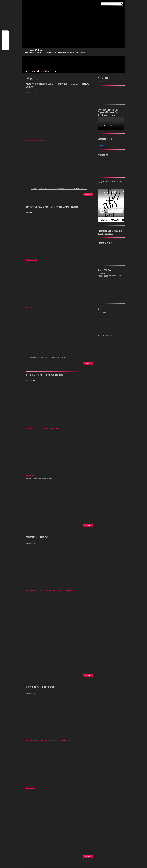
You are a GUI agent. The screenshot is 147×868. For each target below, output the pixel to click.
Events (25, 63)
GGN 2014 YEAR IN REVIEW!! (37, 537)
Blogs (28, 140)
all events (102, 145)
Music (31, 63)
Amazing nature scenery (105, 336)
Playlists (46, 71)
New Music (36, 71)
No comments (30, 307)
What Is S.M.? (44, 63)
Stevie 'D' (36, 428)
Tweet (5, 43)
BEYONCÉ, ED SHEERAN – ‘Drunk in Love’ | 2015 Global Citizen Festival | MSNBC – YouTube (58, 86)
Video (36, 63)
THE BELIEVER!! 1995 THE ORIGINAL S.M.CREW (44, 375)
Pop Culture (38, 591)
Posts (55, 71)
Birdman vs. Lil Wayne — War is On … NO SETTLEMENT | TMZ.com (52, 207)
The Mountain (102, 313)
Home (26, 71)
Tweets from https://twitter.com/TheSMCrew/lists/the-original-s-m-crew (109, 275)
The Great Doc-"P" (43, 140)
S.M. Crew (33, 140)
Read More (88, 195)
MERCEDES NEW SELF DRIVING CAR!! (41, 687)
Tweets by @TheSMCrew (105, 234)
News (32, 591)
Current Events (35, 741)
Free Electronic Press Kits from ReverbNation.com (111, 222)
